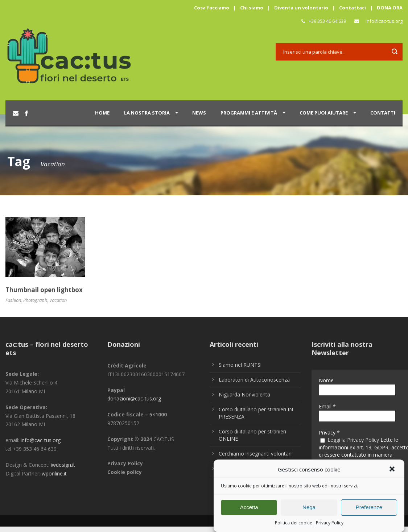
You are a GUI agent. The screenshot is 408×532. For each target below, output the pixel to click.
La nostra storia (147, 113)
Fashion (13, 300)
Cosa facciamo (212, 8)
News (199, 113)
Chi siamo (252, 8)
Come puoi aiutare (324, 113)
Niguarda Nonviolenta (244, 394)
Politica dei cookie (294, 526)
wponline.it (54, 473)
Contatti (383, 113)
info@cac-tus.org (384, 21)
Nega (309, 511)
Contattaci (353, 8)
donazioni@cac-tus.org (134, 398)
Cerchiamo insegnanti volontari (255, 454)
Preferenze (369, 511)
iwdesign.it (63, 465)
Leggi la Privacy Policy (353, 440)
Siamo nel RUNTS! (240, 365)
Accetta (249, 511)
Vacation (58, 300)
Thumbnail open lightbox (44, 290)
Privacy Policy (330, 526)
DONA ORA (390, 8)
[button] (393, 473)
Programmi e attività (249, 113)
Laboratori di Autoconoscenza (254, 380)
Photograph (35, 300)
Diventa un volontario (301, 8)
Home (102, 113)
